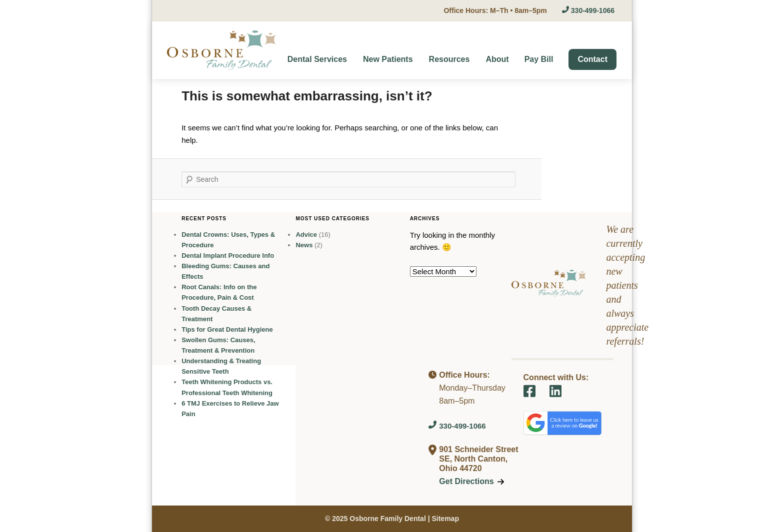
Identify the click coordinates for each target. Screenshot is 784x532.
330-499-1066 (588, 10)
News (304, 245)
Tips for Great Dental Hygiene (227, 329)
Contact (592, 59)
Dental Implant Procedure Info (228, 256)
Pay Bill (539, 59)
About (497, 59)
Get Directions (471, 481)
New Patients (388, 59)
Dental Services (317, 59)
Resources (449, 59)
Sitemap (445, 519)
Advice (306, 235)
